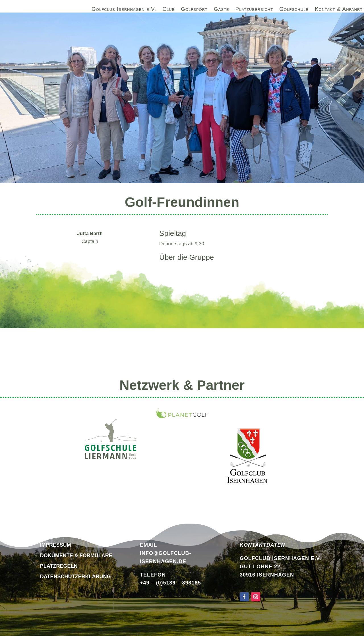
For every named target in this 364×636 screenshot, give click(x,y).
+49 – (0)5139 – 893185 (170, 583)
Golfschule (294, 10)
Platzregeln (59, 566)
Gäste (222, 10)
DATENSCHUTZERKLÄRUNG (76, 577)
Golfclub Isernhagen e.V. (124, 10)
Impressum (56, 545)
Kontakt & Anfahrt (339, 10)
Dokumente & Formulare (76, 555)
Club (168, 10)
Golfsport (194, 10)
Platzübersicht (254, 10)
